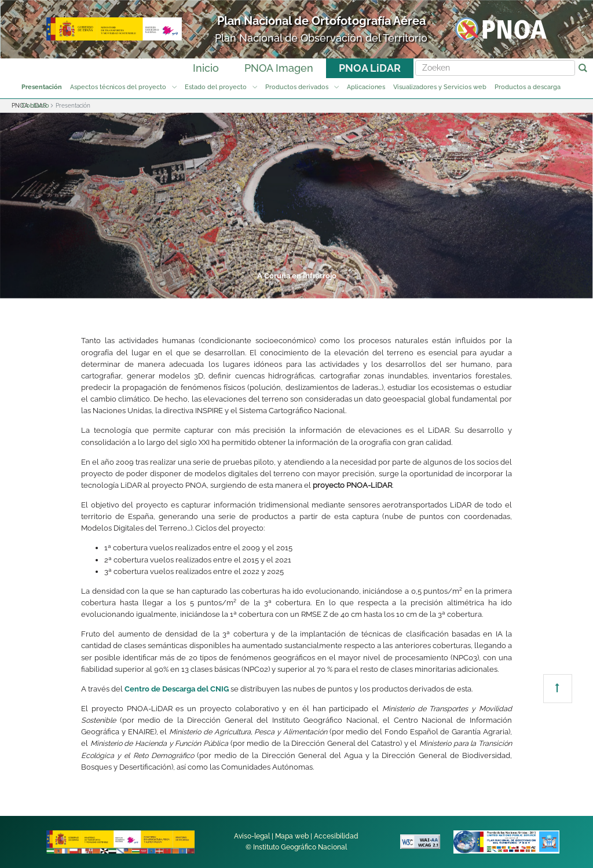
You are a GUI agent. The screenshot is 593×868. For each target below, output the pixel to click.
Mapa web (292, 836)
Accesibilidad (336, 836)
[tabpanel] (296, 205)
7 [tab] (427, 289)
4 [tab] (295, 289)
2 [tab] (207, 289)
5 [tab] (339, 289)
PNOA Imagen (279, 68)
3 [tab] (251, 289)
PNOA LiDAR (370, 68)
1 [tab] (163, 289)
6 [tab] (383, 289)
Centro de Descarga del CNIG (177, 689)
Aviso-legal (252, 836)
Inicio (206, 68)
